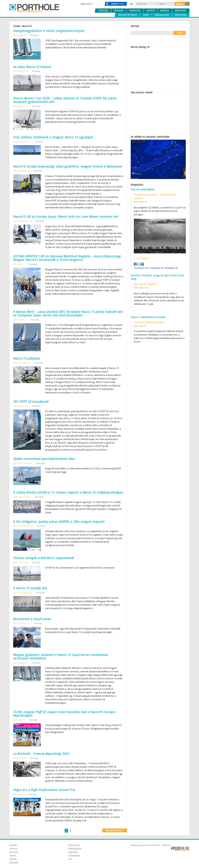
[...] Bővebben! (142, 258)
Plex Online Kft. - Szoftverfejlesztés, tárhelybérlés (180, 849)
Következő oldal (114, 830)
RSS (70, 859)
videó (146, 15)
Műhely (165, 10)
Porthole (34, 8)
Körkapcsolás (162, 15)
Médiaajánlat (75, 849)
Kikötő (150, 10)
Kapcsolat (73, 852)
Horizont (135, 10)
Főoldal (103, 10)
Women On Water (128, 15)
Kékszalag (181, 15)
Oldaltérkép (74, 856)
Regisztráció (86, 4)
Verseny (119, 10)
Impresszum (74, 845)
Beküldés (181, 10)
